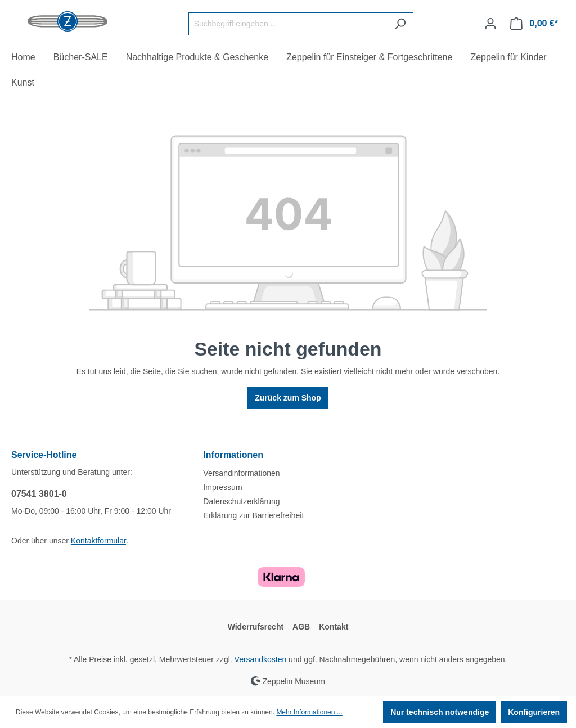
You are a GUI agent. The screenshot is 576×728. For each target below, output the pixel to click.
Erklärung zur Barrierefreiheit (253, 515)
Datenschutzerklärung (241, 501)
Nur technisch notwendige (440, 712)
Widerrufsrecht (256, 627)
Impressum (222, 487)
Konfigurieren (534, 712)
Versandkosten (261, 659)
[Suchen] (400, 24)
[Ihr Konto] (490, 24)
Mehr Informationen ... (309, 712)
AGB (301, 627)
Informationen (233, 455)
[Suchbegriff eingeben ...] (288, 24)
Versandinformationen (241, 473)
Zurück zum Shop (288, 398)
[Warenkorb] (534, 24)
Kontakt (334, 627)
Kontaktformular (98, 541)
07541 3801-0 (39, 494)
